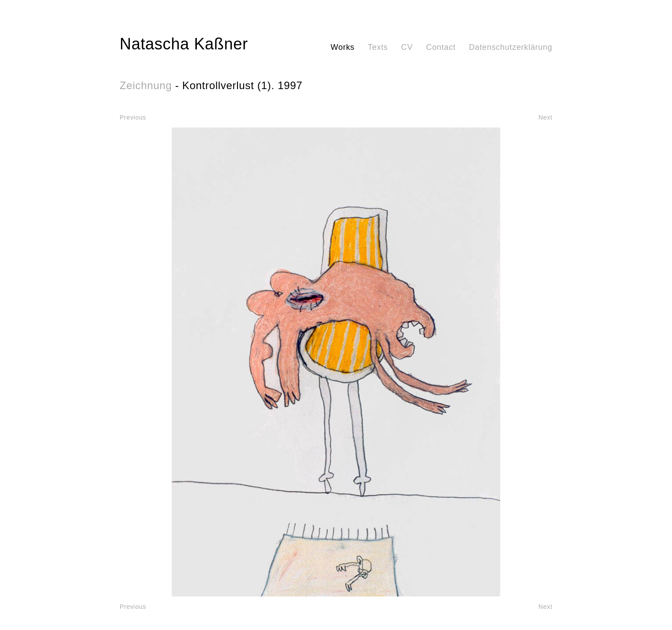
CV (407, 47)
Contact (441, 47)
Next (545, 117)
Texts (378, 47)
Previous (133, 117)
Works (343, 47)
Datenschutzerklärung (511, 47)
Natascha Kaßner (184, 44)
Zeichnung (146, 85)
